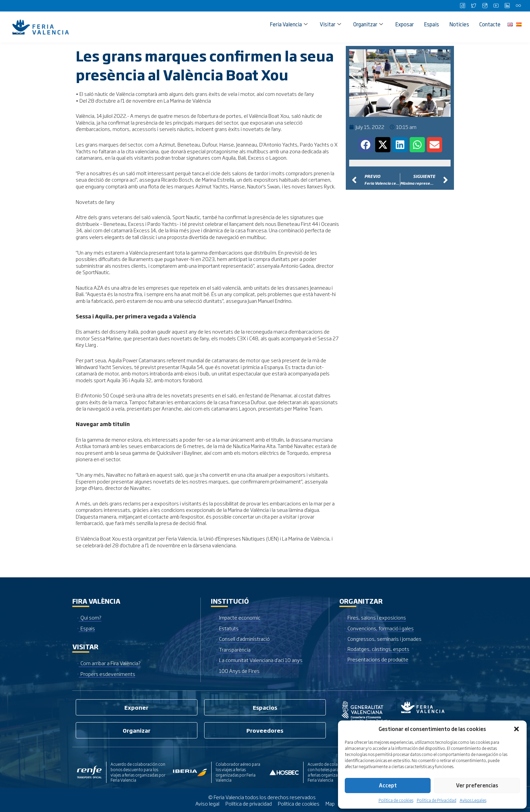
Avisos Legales (473, 800)
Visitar (330, 24)
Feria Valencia (289, 24)
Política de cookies (396, 800)
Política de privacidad (249, 803)
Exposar (404, 24)
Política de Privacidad (437, 800)
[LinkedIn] (507, 6)
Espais (431, 24)
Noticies (459, 24)
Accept (388, 785)
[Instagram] (485, 6)
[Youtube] (496, 6)
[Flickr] (518, 6)
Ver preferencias (477, 785)
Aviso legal (207, 803)
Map (330, 803)
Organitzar (368, 24)
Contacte (490, 24)
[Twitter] (474, 6)
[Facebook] (462, 6)
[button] (516, 729)
